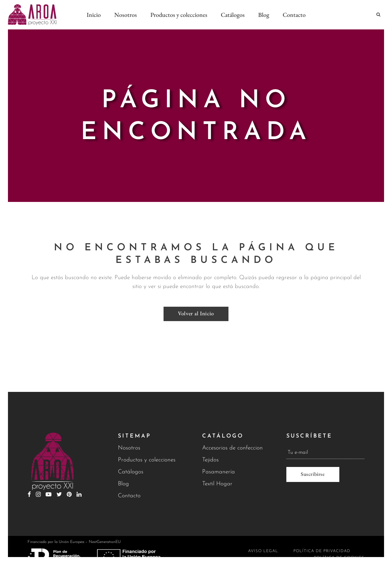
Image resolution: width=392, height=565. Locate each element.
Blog (123, 484)
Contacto (129, 496)
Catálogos (131, 472)
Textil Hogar (217, 484)
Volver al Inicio (196, 311)
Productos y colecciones (147, 460)
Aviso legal (263, 551)
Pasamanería (219, 472)
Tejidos (210, 460)
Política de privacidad (322, 551)
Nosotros (129, 448)
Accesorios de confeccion (232, 448)
